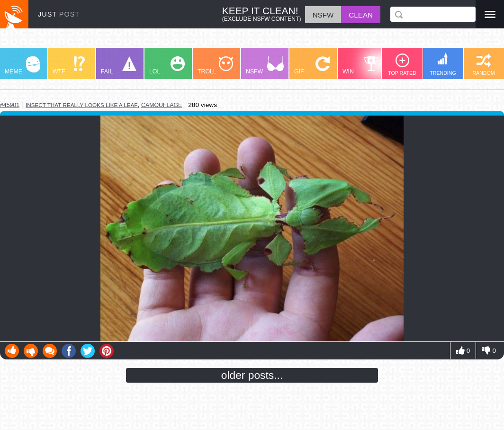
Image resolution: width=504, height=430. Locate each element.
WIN (360, 66)
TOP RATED (402, 65)
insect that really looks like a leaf (81, 105)
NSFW (265, 66)
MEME (22, 66)
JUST (59, 14)
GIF (312, 66)
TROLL (215, 66)
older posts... (252, 375)
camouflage (162, 105)
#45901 (10, 105)
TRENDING (443, 64)
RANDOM (483, 65)
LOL (167, 66)
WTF (69, 66)
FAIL (119, 66)
